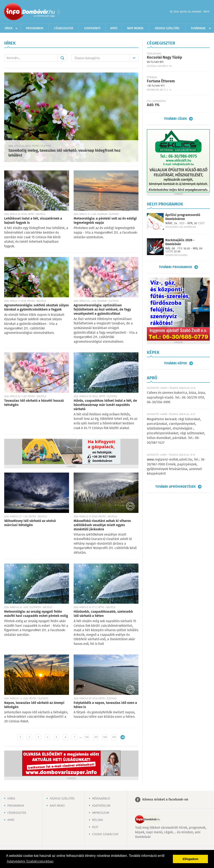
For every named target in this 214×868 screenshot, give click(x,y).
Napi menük (135, 28)
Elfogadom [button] (191, 859)
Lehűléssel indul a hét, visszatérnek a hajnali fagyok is (33, 221)
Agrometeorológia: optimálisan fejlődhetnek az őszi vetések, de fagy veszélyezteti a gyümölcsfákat (102, 310)
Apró (114, 28)
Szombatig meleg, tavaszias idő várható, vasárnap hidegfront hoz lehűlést (64, 153)
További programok (176, 267)
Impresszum (101, 813)
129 (114, 737)
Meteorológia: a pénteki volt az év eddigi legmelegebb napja (105, 221)
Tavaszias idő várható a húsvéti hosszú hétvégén (34, 403)
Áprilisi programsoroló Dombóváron (183, 217)
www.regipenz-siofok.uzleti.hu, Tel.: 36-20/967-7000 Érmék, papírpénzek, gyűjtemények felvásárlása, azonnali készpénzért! (176, 467)
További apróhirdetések (176, 487)
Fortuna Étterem (161, 81)
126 (87, 737)
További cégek (175, 119)
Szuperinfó (92, 28)
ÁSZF (95, 827)
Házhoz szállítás (167, 28)
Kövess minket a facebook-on (165, 800)
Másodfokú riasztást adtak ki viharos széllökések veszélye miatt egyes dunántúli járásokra (102, 525)
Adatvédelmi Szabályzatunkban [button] (30, 861)
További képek (176, 363)
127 (96, 737)
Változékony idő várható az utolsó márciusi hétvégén (30, 523)
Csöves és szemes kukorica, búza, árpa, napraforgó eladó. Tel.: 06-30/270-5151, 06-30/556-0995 (176, 398)
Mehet (62, 58)
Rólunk (98, 820)
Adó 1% (153, 105)
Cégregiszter (64, 28)
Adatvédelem (101, 806)
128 (105, 737)
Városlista (59, 12)
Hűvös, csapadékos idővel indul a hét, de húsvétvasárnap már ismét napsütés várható (105, 405)
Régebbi (123, 737)
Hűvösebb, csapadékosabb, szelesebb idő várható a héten (103, 614)
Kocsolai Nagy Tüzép (164, 58)
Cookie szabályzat (105, 834)
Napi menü (57, 806)
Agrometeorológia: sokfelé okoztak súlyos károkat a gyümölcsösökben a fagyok (37, 308)
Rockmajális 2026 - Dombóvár (180, 242)
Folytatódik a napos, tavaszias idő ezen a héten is (105, 705)
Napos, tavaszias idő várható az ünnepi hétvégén (34, 705)
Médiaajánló (101, 799)
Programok (35, 28)
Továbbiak (198, 28)
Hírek (9, 28)
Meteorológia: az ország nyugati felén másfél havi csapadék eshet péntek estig (36, 614)
